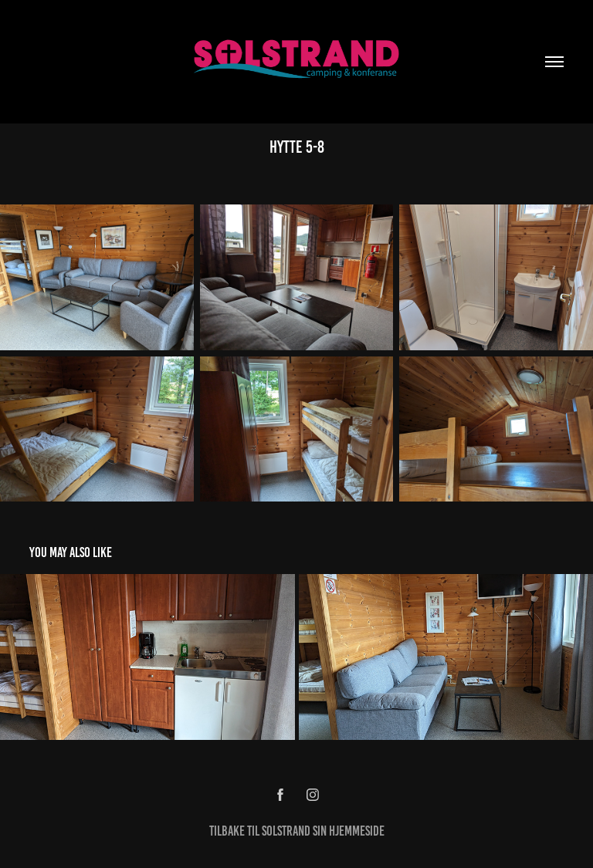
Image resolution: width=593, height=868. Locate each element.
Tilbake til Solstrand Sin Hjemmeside (297, 831)
